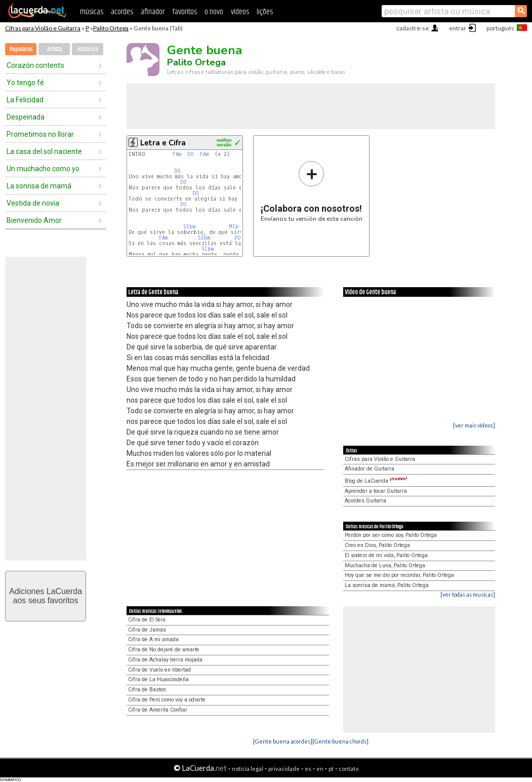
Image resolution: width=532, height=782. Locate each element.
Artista (54, 49)
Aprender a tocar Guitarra (376, 491)
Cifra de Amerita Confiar (158, 710)
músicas (92, 12)
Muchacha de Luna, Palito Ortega (385, 565)
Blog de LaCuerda (376, 481)
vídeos (240, 12)
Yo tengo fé (25, 83)
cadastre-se (413, 28)
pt (331, 769)
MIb (234, 227)
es (308, 769)
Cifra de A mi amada (153, 639)
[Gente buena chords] (340, 741)
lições (265, 12)
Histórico (88, 49)
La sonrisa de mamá (39, 186)
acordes (122, 12)
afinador (153, 12)
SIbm (189, 227)
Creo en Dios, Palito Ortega (377, 545)
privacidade (284, 769)
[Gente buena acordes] (283, 741)
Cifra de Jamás (147, 630)
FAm (177, 154)
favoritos (185, 12)
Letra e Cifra (163, 143)
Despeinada (26, 117)
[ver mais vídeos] (474, 425)
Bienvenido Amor (34, 220)
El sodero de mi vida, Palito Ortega (386, 555)
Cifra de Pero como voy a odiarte (167, 700)
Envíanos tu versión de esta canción (312, 191)
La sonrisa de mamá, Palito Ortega (387, 585)
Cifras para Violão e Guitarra (43, 28)
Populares (21, 49)
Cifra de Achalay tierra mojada (165, 660)
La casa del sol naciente (44, 151)
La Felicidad (25, 100)
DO (191, 154)
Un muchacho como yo (43, 169)
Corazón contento (35, 65)
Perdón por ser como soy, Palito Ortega (391, 535)
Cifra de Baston (147, 690)
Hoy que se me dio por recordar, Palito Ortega (399, 575)
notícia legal (248, 769)
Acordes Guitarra (365, 501)
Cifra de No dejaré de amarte (164, 650)
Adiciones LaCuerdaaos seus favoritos (46, 596)
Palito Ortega (111, 28)
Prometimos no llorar (40, 134)
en (320, 769)
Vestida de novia (33, 203)
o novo (214, 12)
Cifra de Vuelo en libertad (159, 670)
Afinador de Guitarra (370, 469)
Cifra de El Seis (147, 620)
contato (349, 769)
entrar (458, 28)
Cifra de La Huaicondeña (158, 679)
